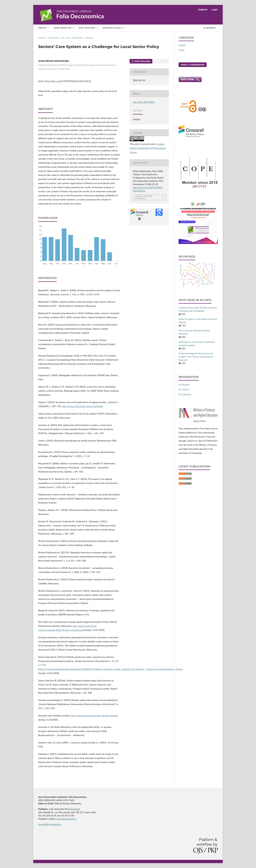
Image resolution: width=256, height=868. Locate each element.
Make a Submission (193, 65)
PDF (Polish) (142, 61)
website (75, 809)
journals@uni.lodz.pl (66, 819)
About (43, 28)
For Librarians (185, 394)
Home (42, 38)
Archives (53, 38)
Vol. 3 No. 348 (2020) (72, 38)
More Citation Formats (144, 197)
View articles (63, 28)
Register (203, 9)
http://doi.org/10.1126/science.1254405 (83, 406)
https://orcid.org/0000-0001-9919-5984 (54, 69)
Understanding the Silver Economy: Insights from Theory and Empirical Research (196, 357)
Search (210, 28)
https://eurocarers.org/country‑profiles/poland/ (95, 716)
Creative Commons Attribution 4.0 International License (148, 148)
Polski (182, 50)
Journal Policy (113, 28)
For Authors (87, 28)
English (182, 45)
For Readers (184, 385)
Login (215, 9)
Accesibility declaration (50, 824)
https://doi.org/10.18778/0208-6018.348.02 (68, 81)
